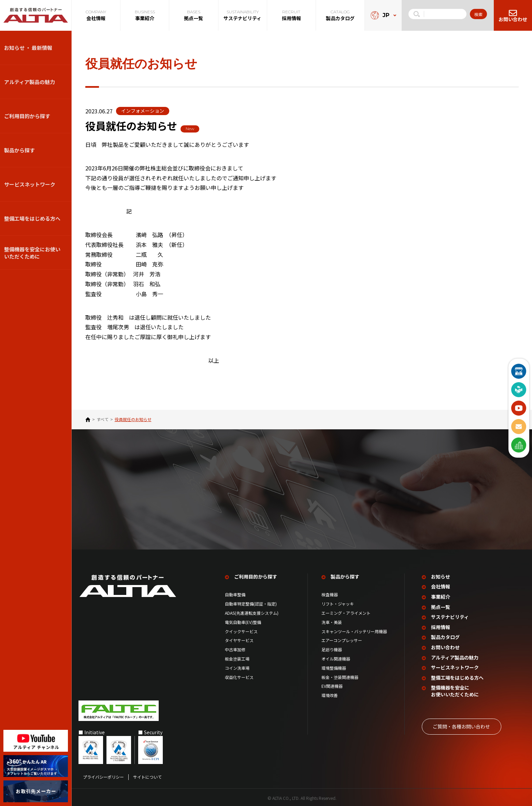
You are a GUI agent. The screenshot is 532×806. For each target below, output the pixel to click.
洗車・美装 (332, 620)
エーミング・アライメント (346, 611)
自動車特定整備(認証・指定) (253, 602)
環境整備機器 (334, 666)
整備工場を (457, 676)
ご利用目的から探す (27, 116)
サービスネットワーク (30, 184)
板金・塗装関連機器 (340, 675)
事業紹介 (441, 595)
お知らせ (441, 575)
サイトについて (147, 775)
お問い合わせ (445, 645)
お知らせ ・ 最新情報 (28, 48)
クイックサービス (241, 629)
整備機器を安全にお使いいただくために (32, 253)
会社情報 (441, 585)
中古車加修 (235, 648)
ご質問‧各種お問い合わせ (461, 724)
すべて (103, 419)
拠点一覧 (441, 605)
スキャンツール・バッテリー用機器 (354, 629)
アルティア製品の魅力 (30, 82)
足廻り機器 (332, 648)
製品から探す (19, 150)
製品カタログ (445, 635)
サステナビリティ (450, 615)
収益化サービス (239, 675)
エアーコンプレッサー (342, 639)
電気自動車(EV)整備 (243, 620)
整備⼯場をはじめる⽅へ (32, 218)
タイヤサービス (239, 639)
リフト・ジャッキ (338, 602)
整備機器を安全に (455, 689)
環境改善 (330, 694)
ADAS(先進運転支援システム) (252, 611)
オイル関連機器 (336, 657)
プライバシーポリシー (103, 775)
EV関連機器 (332, 684)
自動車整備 (235, 593)
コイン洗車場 (237, 666)
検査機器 (330, 593)
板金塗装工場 (237, 657)
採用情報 (441, 625)
